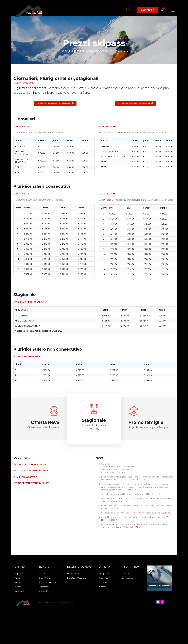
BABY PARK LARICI (133, 527)
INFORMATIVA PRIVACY (25, 477)
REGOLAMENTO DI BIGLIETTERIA (30, 464)
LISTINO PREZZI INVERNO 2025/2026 (31, 483)
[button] (147, 10)
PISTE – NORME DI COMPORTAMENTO (32, 471)
